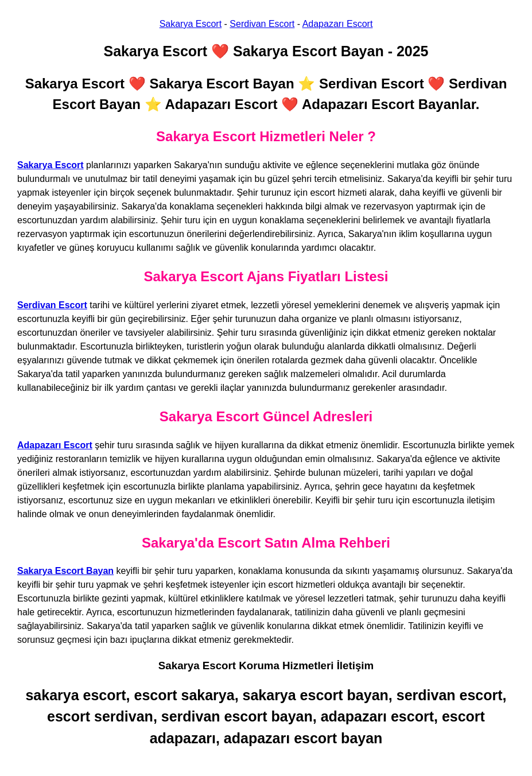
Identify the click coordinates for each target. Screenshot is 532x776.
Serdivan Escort (262, 24)
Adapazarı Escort (338, 24)
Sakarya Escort (191, 24)
